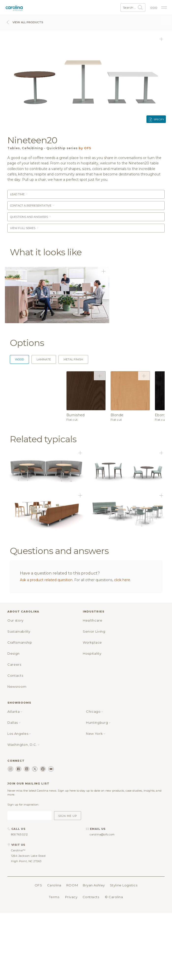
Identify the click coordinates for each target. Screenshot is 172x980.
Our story (15, 620)
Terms (54, 897)
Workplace (92, 642)
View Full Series (24, 228)
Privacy (71, 897)
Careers (14, 664)
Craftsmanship (20, 642)
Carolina (54, 885)
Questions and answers (31, 217)
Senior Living (94, 631)
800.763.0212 (20, 834)
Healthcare (93, 620)
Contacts (15, 675)
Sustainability (19, 631)
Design (14, 653)
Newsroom (17, 686)
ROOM (72, 885)
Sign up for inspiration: (23, 805)
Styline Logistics (124, 885)
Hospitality (92, 653)
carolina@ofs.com (102, 834)
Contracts (91, 897)
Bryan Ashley (94, 885)
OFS (38, 885)
